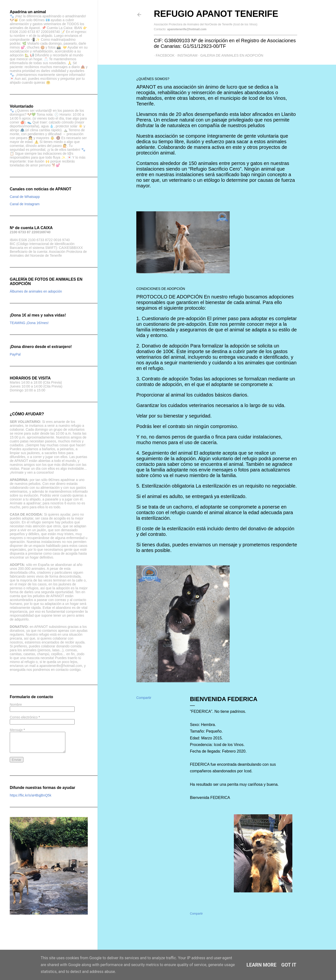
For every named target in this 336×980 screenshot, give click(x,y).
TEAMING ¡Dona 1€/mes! (29, 323)
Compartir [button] (144, 698)
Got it (289, 965)
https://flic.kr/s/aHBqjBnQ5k (30, 795)
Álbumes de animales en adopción (36, 291)
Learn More (262, 965)
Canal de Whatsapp (25, 197)
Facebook (163, 55)
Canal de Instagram (25, 204)
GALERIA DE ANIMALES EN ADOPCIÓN (230, 55)
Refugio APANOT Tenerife (216, 14)
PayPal (15, 354)
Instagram (186, 55)
